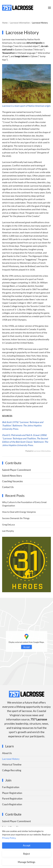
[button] (49, 8)
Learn (9, 746)
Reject (26, 854)
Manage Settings (26, 862)
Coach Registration (12, 804)
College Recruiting (12, 770)
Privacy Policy (9, 838)
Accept (27, 647)
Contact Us (8, 487)
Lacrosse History (11, 759)
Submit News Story (12, 476)
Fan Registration (11, 787)
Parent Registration (12, 799)
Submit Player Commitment (16, 470)
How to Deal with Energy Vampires (19, 512)
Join (8, 780)
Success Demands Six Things (16, 518)
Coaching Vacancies (12, 481)
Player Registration (12, 793)
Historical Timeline (12, 765)
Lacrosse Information (42, 451)
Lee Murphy (8, 531)
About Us (7, 753)
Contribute (13, 814)
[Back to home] (18, 8)
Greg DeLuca (8, 524)
